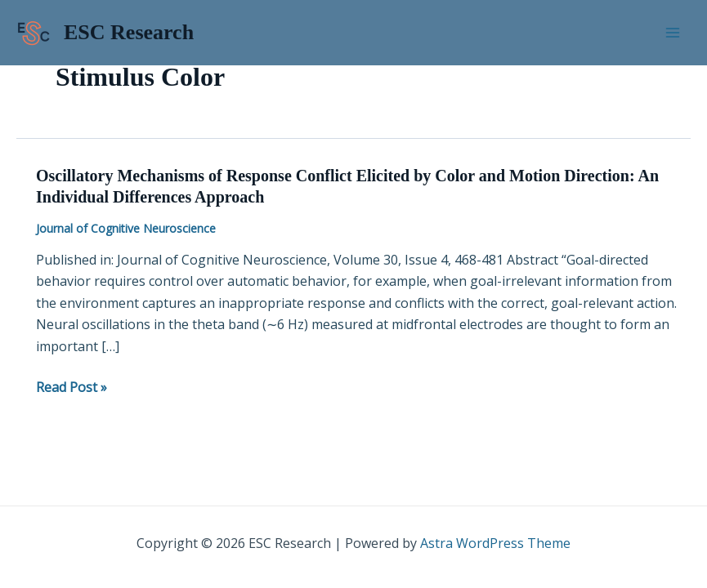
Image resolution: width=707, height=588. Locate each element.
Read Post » (72, 387)
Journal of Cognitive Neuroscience (126, 228)
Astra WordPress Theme (495, 543)
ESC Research (129, 32)
